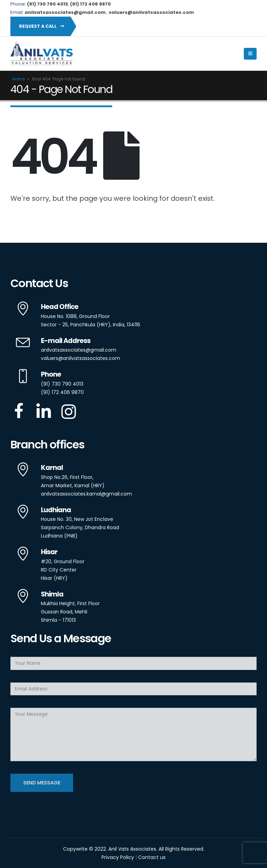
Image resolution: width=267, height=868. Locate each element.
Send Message (42, 783)
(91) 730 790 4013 (62, 384)
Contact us (152, 857)
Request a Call (42, 26)
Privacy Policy (118, 857)
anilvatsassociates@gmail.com (79, 350)
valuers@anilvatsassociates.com (81, 358)
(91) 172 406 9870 (90, 4)
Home (18, 79)
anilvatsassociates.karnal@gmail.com (86, 494)
